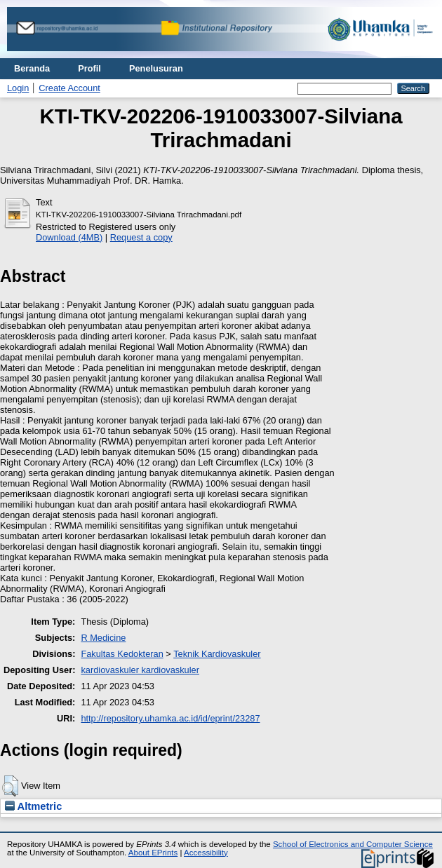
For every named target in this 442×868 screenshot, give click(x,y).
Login (18, 88)
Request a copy (141, 237)
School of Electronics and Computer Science (353, 844)
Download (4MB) (69, 237)
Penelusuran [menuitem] (156, 68)
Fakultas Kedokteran (122, 654)
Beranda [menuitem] (32, 68)
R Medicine (103, 638)
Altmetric (33, 806)
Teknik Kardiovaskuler (217, 654)
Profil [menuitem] (89, 68)
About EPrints (153, 853)
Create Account (69, 88)
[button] (10, 786)
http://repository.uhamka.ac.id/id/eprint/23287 (170, 718)
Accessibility (206, 853)
